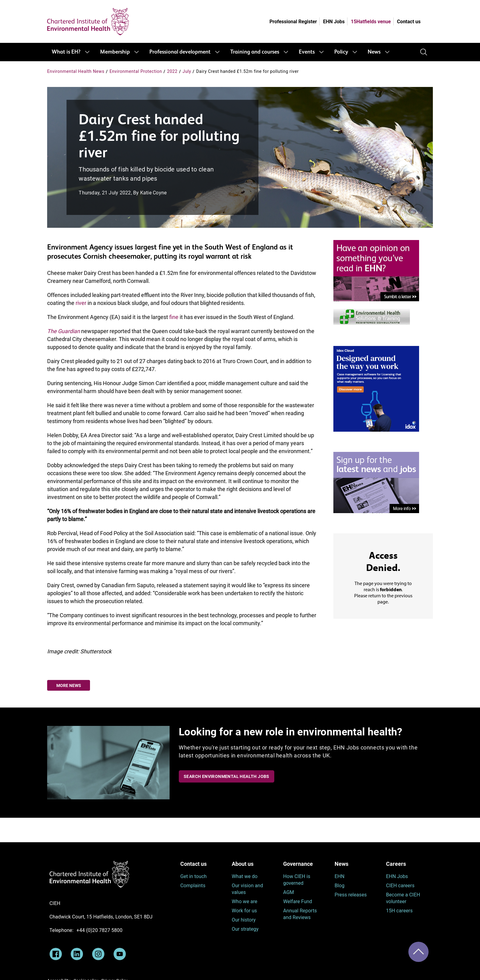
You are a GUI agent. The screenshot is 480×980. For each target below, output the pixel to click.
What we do (245, 876)
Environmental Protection (136, 71)
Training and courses (255, 52)
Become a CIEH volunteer (403, 898)
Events (307, 52)
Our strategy (245, 929)
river (81, 303)
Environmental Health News (76, 71)
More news (69, 685)
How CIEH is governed (297, 880)
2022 (172, 71)
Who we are (245, 901)
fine (174, 317)
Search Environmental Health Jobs (227, 776)
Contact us (409, 22)
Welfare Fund (298, 901)
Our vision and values (247, 889)
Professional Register (293, 22)
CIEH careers (400, 886)
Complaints (193, 886)
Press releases (351, 895)
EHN (339, 876)
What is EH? (66, 52)
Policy (341, 52)
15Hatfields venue (371, 22)
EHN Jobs (334, 22)
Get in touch (193, 876)
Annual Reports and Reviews (300, 914)
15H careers (399, 911)
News (374, 52)
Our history (244, 920)
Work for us (244, 911)
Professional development (180, 52)
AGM (289, 892)
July (187, 71)
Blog (339, 886)
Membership (115, 52)
